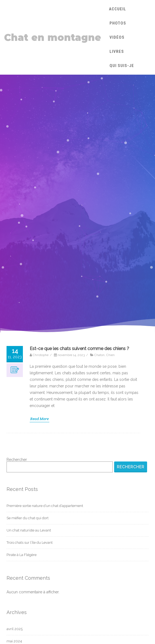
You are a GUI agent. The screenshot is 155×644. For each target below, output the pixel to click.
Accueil (118, 9)
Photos (118, 23)
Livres (117, 51)
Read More (39, 419)
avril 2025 (15, 629)
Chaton (99, 355)
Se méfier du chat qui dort (28, 518)
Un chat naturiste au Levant (29, 530)
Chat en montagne (53, 37)
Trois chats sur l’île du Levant (30, 543)
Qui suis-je (122, 66)
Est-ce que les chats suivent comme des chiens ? (79, 349)
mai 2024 (14, 641)
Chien (110, 355)
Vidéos (117, 37)
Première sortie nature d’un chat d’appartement (45, 506)
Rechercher (17, 460)
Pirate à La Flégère (22, 555)
